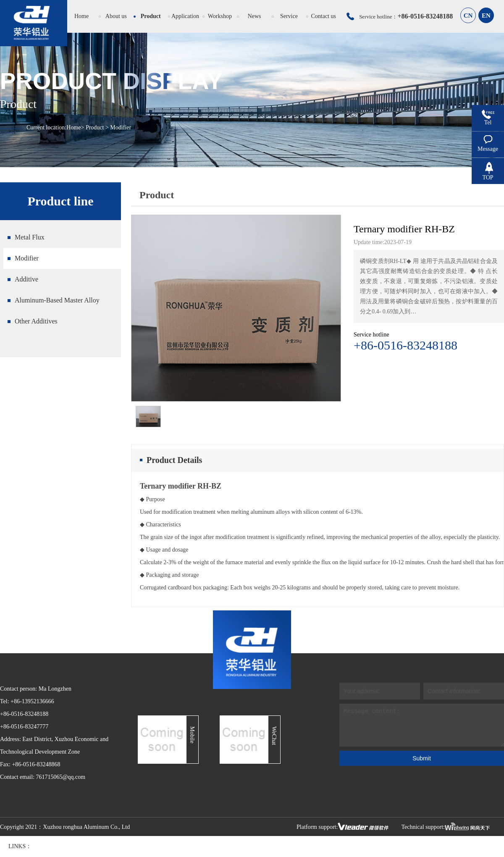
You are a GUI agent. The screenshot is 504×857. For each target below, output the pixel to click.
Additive (26, 279)
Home (73, 127)
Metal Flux (30, 237)
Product (95, 127)
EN (486, 16)
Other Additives (36, 321)
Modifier (27, 258)
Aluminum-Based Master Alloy (57, 300)
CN (468, 16)
